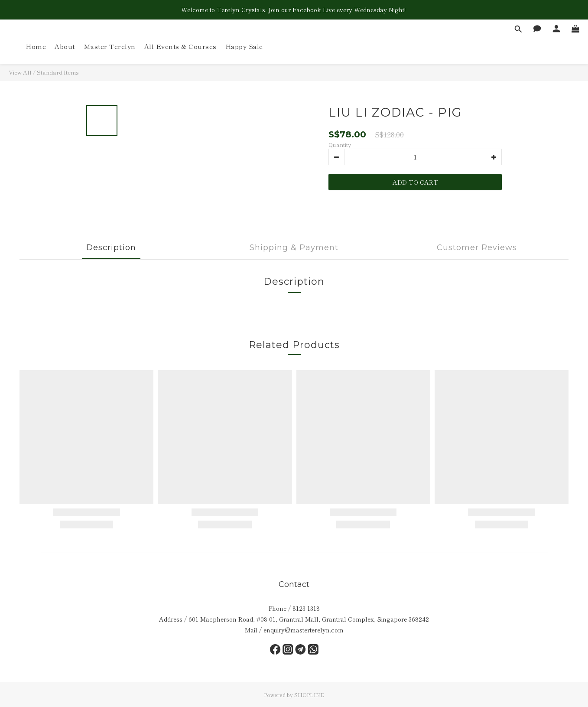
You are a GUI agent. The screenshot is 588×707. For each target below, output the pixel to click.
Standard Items (58, 72)
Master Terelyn (110, 46)
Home (36, 46)
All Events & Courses (180, 46)
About (65, 46)
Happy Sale (244, 46)
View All (20, 72)
